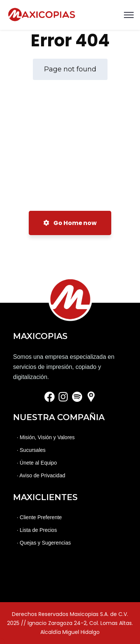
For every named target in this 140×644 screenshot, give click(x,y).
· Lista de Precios (37, 530)
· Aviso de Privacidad (41, 475)
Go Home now (70, 223)
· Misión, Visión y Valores (46, 437)
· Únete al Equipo (37, 463)
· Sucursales (31, 450)
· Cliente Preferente (39, 517)
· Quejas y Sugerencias (44, 543)
